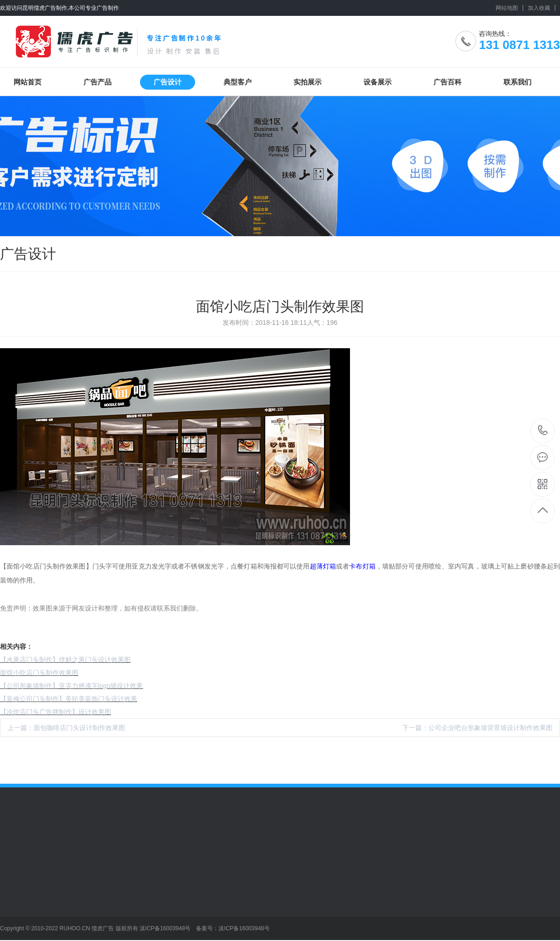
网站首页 (28, 82)
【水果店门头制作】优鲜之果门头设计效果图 (65, 660)
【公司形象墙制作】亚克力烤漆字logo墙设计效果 (71, 686)
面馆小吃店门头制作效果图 (39, 673)
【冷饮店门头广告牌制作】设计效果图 (56, 712)
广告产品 (98, 82)
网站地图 (507, 8)
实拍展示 (308, 82)
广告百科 (448, 82)
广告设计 (168, 82)
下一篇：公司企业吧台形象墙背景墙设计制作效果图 (477, 728)
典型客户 (238, 82)
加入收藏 (539, 8)
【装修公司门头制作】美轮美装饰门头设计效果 (69, 699)
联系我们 (518, 82)
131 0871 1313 (543, 431)
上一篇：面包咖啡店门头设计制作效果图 (66, 728)
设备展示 (378, 82)
